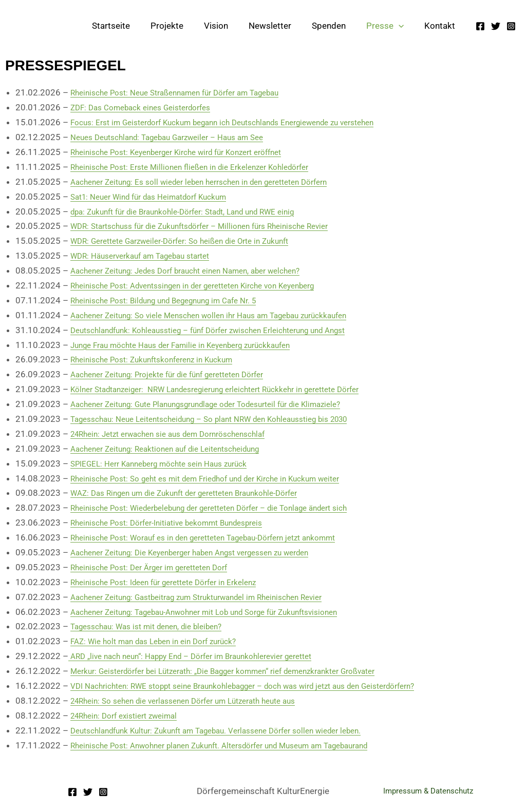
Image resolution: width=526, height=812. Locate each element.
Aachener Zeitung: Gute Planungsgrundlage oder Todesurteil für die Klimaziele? (223, 404)
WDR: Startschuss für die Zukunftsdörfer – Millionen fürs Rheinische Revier (214, 226)
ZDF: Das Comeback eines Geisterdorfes (149, 107)
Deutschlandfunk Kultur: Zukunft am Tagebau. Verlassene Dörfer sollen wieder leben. (234, 730)
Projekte (184, 26)
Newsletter (281, 26)
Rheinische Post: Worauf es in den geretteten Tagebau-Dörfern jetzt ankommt (220, 537)
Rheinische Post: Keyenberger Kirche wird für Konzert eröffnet (190, 152)
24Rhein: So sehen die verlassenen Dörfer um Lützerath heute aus (196, 701)
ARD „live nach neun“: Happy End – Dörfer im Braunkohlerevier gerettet (205, 656)
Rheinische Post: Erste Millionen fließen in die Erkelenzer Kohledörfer (203, 167)
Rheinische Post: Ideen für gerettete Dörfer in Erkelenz (175, 582)
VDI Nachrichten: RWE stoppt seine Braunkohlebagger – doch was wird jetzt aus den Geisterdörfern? (265, 686)
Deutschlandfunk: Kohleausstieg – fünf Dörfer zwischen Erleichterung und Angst (225, 330)
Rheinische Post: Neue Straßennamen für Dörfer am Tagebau (187, 92)
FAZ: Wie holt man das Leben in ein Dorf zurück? (163, 641)
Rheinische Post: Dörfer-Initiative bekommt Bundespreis (179, 523)
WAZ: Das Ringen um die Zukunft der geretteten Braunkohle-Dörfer (199, 493)
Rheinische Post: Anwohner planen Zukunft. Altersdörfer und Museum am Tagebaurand (238, 745)
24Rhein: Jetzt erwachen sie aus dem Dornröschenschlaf (180, 434)
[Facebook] (480, 26)
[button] (403, 26)
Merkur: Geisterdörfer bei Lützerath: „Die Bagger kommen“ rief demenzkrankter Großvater (244, 671)
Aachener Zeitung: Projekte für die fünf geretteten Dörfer (180, 374)
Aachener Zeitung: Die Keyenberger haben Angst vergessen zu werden (205, 552)
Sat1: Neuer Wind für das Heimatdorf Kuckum (159, 197)
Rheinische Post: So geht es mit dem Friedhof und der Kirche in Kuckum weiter (222, 478)
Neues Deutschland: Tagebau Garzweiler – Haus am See (179, 137)
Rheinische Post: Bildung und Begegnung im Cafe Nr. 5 (175, 300)
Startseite (131, 26)
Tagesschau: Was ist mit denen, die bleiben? (155, 626)
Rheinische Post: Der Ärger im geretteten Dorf (159, 567)
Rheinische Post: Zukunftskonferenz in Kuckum (161, 359)
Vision (230, 26)
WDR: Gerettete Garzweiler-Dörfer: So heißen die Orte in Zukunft (193, 241)
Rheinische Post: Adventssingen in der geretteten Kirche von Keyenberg (209, 285)
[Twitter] (496, 26)
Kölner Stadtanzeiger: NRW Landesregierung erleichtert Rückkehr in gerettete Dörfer (234, 389)
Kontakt (441, 26)
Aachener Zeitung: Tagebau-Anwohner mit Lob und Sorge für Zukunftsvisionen (221, 612)
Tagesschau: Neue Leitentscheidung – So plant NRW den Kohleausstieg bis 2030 (227, 419)
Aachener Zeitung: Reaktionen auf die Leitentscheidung (176, 449)
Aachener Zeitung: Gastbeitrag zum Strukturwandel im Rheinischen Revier (212, 597)
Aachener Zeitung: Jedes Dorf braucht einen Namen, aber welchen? (199, 270)
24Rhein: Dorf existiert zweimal (130, 716)
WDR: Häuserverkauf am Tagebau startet (149, 256)
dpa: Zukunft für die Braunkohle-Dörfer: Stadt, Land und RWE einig (197, 211)
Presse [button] (390, 26)
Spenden (336, 26)
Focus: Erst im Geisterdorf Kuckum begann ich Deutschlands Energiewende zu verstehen (242, 122)
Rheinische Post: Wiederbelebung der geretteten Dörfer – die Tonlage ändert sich (227, 508)
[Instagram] (511, 26)
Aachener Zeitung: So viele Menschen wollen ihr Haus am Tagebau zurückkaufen (225, 315)
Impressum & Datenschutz (428, 791)
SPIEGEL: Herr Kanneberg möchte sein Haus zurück (170, 463)
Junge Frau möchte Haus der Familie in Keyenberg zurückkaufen (194, 345)
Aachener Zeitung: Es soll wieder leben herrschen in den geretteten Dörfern (215, 182)
